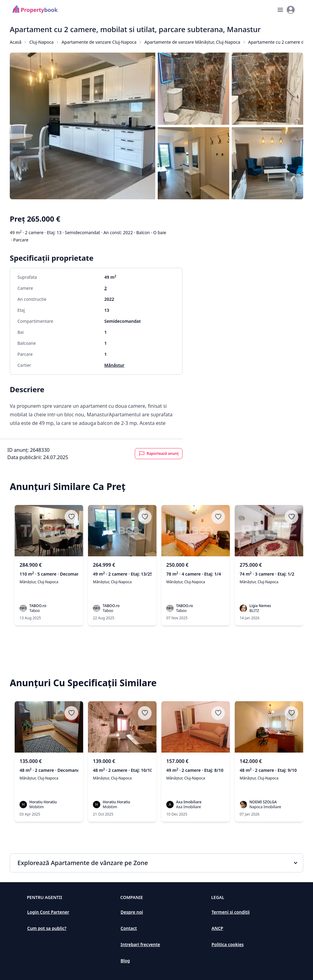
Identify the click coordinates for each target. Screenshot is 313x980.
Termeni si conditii (231, 912)
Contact (129, 928)
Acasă (16, 42)
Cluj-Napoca (41, 42)
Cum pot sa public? (47, 928)
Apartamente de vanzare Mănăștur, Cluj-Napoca (192, 42)
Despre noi (132, 912)
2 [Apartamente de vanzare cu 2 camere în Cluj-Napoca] (105, 288)
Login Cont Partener (48, 912)
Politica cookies (228, 944)
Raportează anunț (159, 454)
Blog (125, 961)
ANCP (217, 928)
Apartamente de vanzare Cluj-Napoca (99, 42)
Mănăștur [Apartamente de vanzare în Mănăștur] (114, 365)
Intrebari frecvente (140, 944)
